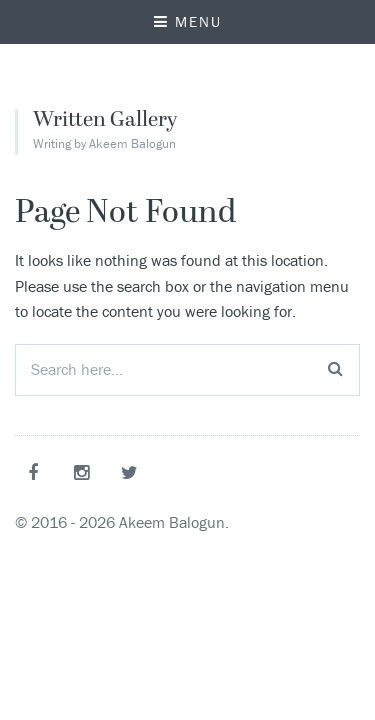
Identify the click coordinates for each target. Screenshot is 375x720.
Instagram (85, 472)
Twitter (133, 472)
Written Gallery (105, 121)
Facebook (37, 472)
